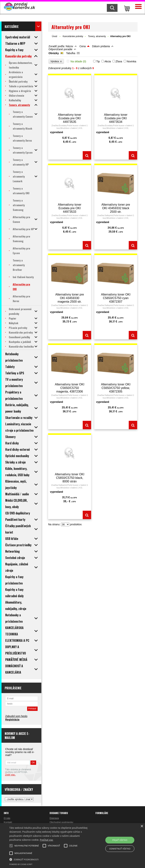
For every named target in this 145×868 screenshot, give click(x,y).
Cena (83, 46)
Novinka (131, 61)
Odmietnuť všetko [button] (120, 849)
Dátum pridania (101, 46)
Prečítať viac (46, 840)
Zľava (119, 61)
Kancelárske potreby (73, 36)
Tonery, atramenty (97, 36)
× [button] (142, 826)
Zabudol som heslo (16, 716)
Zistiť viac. (10, 775)
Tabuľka (71, 53)
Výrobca (56, 61)
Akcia (108, 61)
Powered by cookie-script (21, 864)
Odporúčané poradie (60, 49)
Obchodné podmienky (61, 822)
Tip (98, 61)
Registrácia (12, 719)
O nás (7, 818)
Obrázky (54, 53)
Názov (69, 46)
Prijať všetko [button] (120, 840)
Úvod (54, 36)
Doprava (54, 818)
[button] (50, 859)
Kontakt (8, 822)
